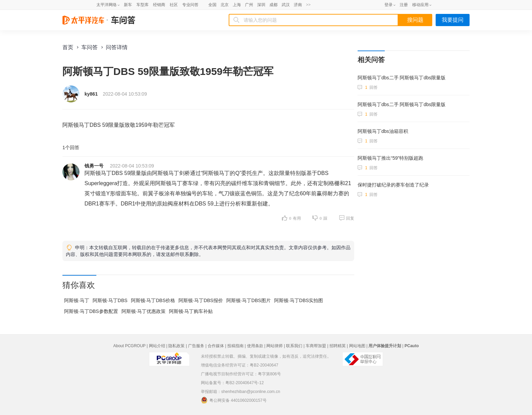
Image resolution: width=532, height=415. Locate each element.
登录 (388, 5)
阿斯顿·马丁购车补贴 (191, 311)
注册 (404, 5)
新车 (128, 5)
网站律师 (274, 346)
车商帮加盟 (316, 346)
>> (308, 5)
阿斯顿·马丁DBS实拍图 (299, 300)
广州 (249, 5)
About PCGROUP (129, 346)
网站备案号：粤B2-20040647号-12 (232, 383)
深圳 (261, 5)
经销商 (159, 5)
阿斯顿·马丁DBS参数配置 (91, 311)
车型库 (142, 5)
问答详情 (117, 47)
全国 (212, 5)
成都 (273, 5)
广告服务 (196, 346)
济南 (298, 5)
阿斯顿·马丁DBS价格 (153, 300)
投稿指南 (235, 346)
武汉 (286, 5)
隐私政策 (176, 346)
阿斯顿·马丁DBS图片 (249, 300)
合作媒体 (216, 346)
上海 (237, 5)
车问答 (90, 47)
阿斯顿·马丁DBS (110, 300)
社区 (174, 5)
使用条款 (255, 346)
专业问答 (190, 5)
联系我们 (294, 346)
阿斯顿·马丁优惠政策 (144, 311)
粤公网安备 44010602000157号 (234, 400)
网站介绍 (157, 346)
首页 (68, 47)
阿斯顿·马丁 (77, 300)
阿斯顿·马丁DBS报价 (201, 300)
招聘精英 (338, 346)
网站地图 (357, 346)
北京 (225, 5)
